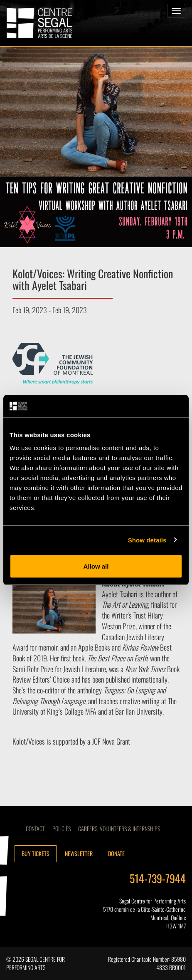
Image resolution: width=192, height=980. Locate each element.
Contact (35, 828)
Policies (62, 828)
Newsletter (79, 853)
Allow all (96, 566)
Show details (147, 540)
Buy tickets (36, 853)
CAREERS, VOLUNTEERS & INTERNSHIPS (119, 828)
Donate (116, 853)
